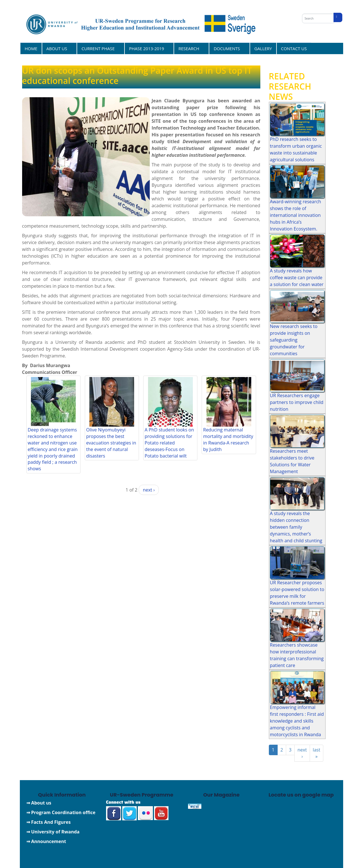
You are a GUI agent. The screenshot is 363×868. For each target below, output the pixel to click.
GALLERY (263, 48)
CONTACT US (294, 48)
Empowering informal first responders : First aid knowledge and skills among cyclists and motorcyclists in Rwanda (297, 721)
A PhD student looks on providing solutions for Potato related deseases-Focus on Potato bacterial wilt (169, 443)
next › (149, 490)
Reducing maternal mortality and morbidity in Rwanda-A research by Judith (228, 440)
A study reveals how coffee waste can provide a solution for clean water (297, 278)
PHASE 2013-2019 (147, 48)
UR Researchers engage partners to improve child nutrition (297, 402)
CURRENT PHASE (99, 48)
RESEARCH (190, 48)
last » (316, 753)
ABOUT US (58, 48)
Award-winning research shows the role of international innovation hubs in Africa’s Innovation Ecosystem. (296, 215)
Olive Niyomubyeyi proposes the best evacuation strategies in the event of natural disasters (111, 443)
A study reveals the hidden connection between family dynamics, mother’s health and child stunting (296, 527)
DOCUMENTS (227, 48)
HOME (31, 48)
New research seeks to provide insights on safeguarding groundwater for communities (294, 340)
